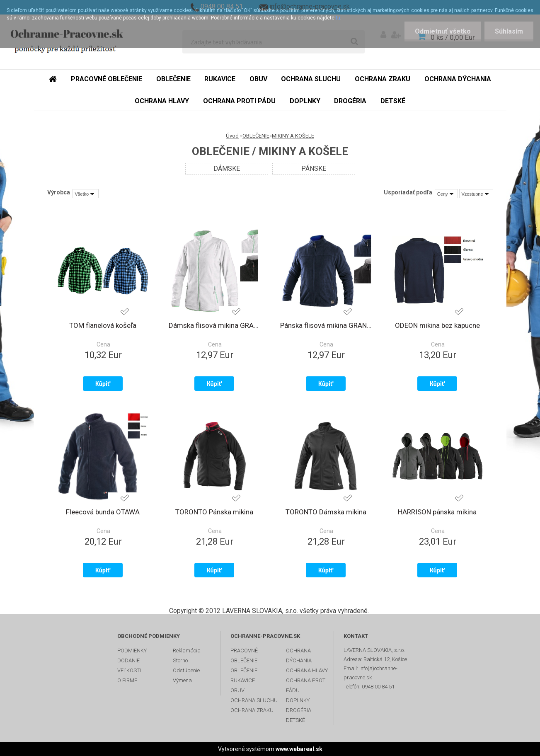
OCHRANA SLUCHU (254, 700)
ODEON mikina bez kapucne (437, 325)
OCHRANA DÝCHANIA (299, 655)
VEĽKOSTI (129, 670)
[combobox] (446, 194)
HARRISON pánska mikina (437, 512)
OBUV (237, 690)
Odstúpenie (186, 670)
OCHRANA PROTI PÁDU (306, 685)
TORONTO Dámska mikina (326, 512)
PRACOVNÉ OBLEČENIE (244, 655)
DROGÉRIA (299, 710)
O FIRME (127, 680)
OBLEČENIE (256, 136)
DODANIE (128, 660)
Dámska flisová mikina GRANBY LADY (214, 325)
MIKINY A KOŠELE (293, 136)
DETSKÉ (295, 720)
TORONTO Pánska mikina (214, 512)
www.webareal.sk (299, 749)
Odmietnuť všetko (443, 31)
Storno (180, 660)
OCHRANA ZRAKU (252, 710)
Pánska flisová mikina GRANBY (326, 325)
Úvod (232, 136)
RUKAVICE (243, 680)
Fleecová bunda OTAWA (103, 512)
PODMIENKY (132, 651)
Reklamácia (187, 651)
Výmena (182, 680)
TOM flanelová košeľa (103, 325)
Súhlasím (509, 31)
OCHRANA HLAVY (307, 670)
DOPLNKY (298, 700)
